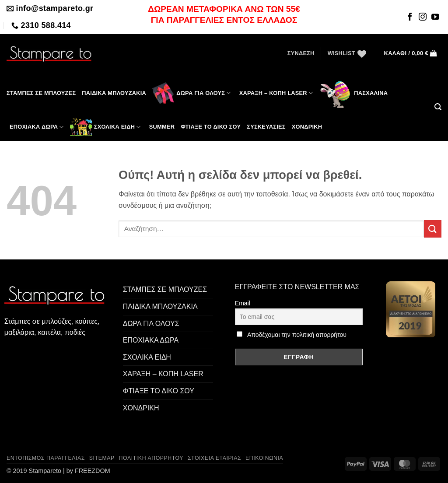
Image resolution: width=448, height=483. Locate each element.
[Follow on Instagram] (423, 17)
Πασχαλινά (353, 93)
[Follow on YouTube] (435, 17)
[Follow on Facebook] (410, 17)
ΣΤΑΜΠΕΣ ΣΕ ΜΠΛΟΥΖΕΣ (41, 93)
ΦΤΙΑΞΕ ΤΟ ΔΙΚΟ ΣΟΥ (211, 127)
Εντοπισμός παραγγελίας (46, 458)
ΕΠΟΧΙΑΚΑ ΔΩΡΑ (37, 127)
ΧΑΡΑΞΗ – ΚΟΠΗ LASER (276, 93)
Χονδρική (307, 127)
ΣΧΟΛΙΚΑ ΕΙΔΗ (105, 127)
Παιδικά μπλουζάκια (114, 93)
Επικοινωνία (264, 458)
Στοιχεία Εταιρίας (214, 458)
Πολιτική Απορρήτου (151, 458)
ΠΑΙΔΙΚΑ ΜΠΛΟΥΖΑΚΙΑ (160, 306)
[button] (301, 53)
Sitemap (102, 458)
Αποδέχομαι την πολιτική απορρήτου (297, 335)
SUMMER (162, 127)
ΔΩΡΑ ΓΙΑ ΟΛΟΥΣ (192, 93)
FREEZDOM (93, 471)
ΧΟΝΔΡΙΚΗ (141, 408)
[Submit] (433, 229)
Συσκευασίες (266, 127)
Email (243, 303)
